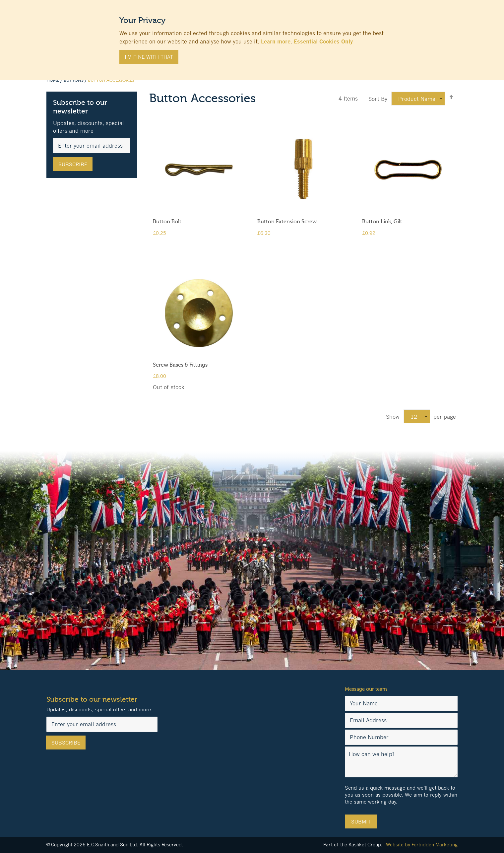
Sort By (378, 99)
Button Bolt (167, 222)
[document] (252, 37)
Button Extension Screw (287, 222)
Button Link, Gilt (382, 222)
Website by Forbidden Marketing (422, 845)
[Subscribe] (73, 164)
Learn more (276, 41)
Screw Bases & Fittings (180, 365)
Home (53, 80)
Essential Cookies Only (323, 41)
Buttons (74, 80)
